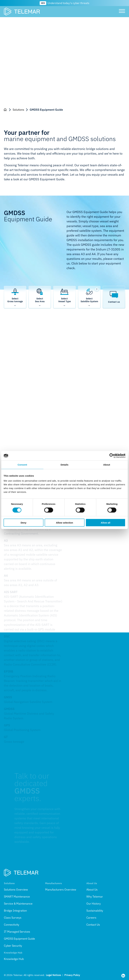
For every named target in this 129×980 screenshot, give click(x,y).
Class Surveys (13, 918)
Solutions (18, 110)
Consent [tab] (22, 465)
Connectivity (12, 925)
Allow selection (64, 522)
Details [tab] (64, 465)
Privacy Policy (72, 975)
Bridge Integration (15, 911)
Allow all (105, 522)
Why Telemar (95, 897)
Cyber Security (13, 946)
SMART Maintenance (17, 897)
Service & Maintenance (18, 904)
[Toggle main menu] (121, 12)
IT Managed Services (17, 932)
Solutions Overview (16, 890)
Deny (24, 522)
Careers (91, 918)
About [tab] (107, 465)
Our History (94, 904)
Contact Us (93, 925)
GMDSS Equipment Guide (19, 939)
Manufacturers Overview (61, 890)
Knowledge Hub (14, 959)
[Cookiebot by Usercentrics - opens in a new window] (112, 456)
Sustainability (95, 911)
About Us (92, 890)
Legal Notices (53, 975)
